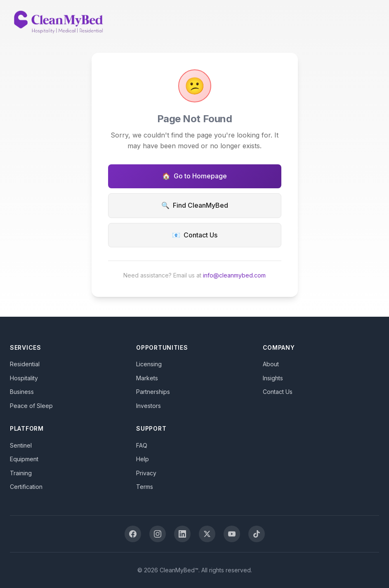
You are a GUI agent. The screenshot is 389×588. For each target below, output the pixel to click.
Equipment (24, 459)
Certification (26, 487)
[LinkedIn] (182, 534)
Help (143, 459)
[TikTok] (257, 534)
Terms (145, 487)
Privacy (146, 473)
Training (21, 473)
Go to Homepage (194, 176)
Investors (149, 406)
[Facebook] (133, 534)
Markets (147, 378)
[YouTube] (232, 534)
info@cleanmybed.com (234, 275)
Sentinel (21, 445)
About (271, 364)
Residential (25, 364)
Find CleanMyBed (195, 206)
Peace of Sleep (31, 406)
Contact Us (195, 235)
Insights (273, 378)
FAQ (142, 445)
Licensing (149, 364)
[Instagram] (158, 534)
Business (22, 392)
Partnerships (153, 392)
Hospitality (24, 378)
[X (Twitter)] (207, 534)
